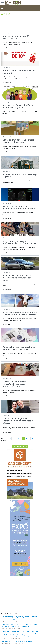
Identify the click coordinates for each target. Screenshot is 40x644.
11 (36, 438)
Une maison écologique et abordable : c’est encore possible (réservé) (19, 421)
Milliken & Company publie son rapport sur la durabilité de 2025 (19, 642)
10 (32, 438)
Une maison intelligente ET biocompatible (16, 37)
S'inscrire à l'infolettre (20, 446)
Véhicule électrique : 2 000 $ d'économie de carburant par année (17, 278)
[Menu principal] (2, 2)
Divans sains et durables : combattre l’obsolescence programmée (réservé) (15, 384)
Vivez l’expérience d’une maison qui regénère (20, 176)
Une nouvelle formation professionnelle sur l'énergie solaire (20, 242)
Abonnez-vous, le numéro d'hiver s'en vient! (19, 72)
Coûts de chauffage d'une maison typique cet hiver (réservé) (19, 141)
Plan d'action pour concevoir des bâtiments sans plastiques (19, 348)
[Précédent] (8, 438)
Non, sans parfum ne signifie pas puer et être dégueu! (18, 106)
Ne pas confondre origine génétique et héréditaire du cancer (20, 207)
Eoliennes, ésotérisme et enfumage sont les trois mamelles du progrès (20, 314)
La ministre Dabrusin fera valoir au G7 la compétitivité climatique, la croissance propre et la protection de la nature (20, 626)
